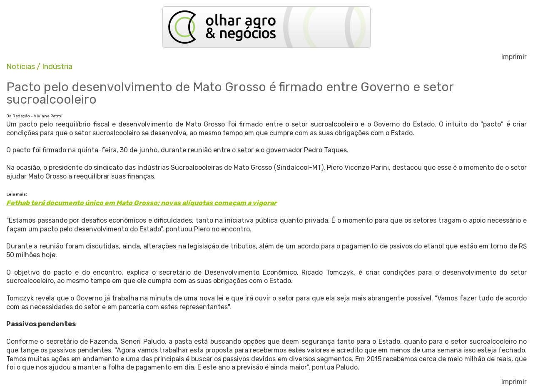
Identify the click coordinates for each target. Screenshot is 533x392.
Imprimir (514, 57)
